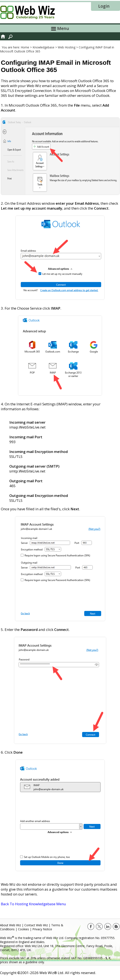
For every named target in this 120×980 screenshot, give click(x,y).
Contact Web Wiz (36, 925)
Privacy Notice (42, 929)
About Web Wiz (10, 925)
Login (104, 6)
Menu (60, 28)
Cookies (23, 929)
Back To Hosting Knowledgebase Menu (33, 904)
